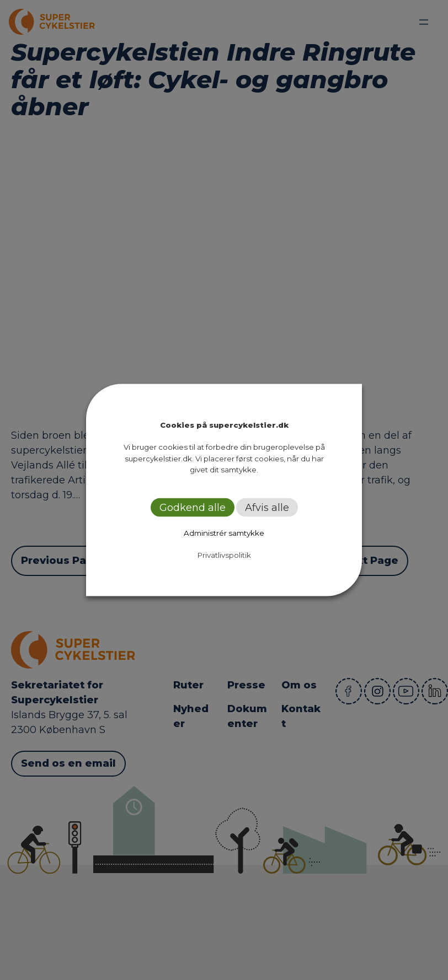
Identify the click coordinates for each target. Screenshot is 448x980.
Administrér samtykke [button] (224, 532)
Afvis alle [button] (267, 507)
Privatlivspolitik (224, 554)
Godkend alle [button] (193, 507)
